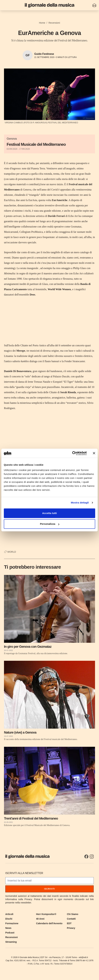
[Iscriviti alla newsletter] (94, 5)
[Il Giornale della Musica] (49, 5)
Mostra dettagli (80, 503)
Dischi (9, 919)
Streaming (11, 942)
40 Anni (40, 919)
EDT (69, 923)
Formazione (12, 923)
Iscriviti (50, 889)
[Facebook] (86, 857)
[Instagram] (92, 857)
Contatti (71, 919)
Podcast (10, 933)
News (8, 928)
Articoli (9, 914)
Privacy (71, 928)
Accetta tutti (49, 513)
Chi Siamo (73, 914)
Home (42, 23)
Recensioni (54, 23)
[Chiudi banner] (94, 453)
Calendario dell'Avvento (49, 923)
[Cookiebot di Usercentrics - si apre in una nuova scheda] (72, 453)
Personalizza (50, 524)
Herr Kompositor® (46, 914)
